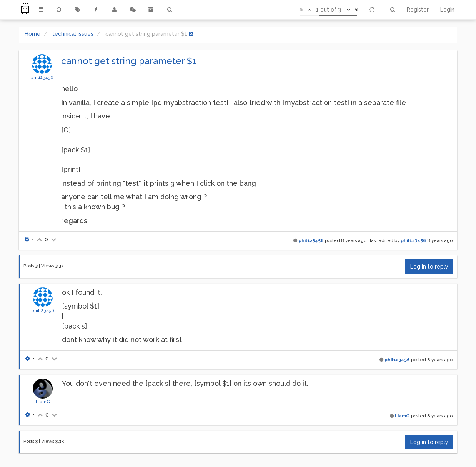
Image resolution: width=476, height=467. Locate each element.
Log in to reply (429, 267)
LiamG (43, 402)
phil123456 (42, 77)
